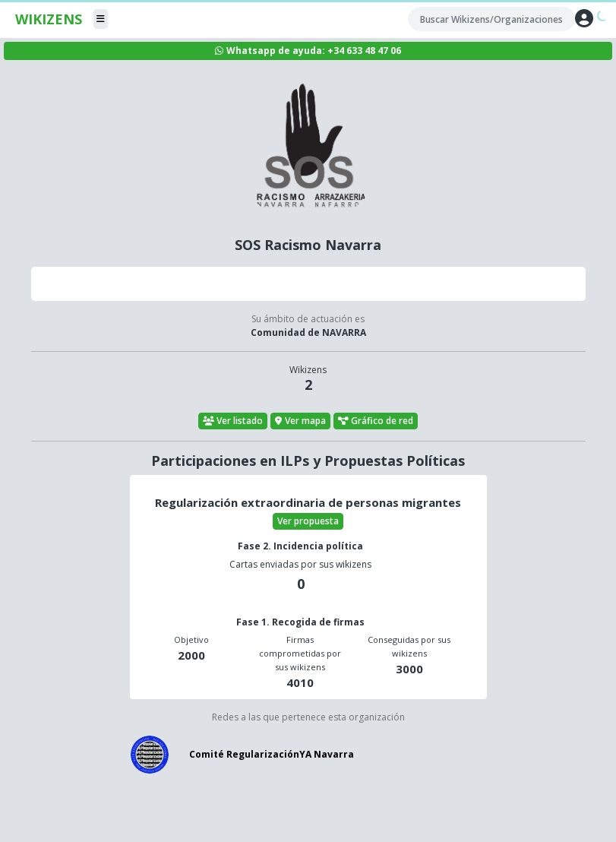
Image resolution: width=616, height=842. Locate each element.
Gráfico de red (376, 421)
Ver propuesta (308, 521)
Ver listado (233, 421)
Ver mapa (300, 421)
